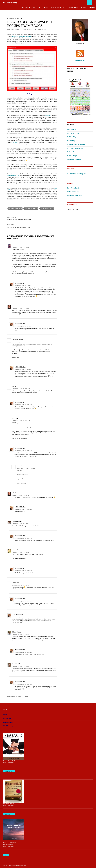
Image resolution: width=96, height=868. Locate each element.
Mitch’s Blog (71, 141)
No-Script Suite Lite (13, 176)
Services (92, 8)
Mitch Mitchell (28, 30)
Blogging (11, 18)
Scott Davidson (17, 664)
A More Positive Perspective (76, 144)
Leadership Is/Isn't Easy (75, 196)
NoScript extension (31, 209)
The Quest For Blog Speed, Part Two (32, 226)
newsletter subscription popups (21, 36)
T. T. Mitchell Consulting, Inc (76, 174)
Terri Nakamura (18, 339)
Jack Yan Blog (72, 137)
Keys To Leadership (73, 188)
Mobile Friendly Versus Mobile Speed (32, 218)
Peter (14, 306)
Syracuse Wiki (72, 129)
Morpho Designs (72, 156)
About (46, 8)
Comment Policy (73, 8)
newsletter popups (15, 209)
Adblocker (15, 142)
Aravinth (19, 466)
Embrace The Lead (73, 192)
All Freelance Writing (74, 159)
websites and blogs (47, 209)
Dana (14, 245)
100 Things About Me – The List (31, 8)
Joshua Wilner (72, 152)
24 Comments (41, 30)
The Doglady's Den (73, 133)
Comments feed (8, 722)
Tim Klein (16, 583)
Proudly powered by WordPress (17, 866)
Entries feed (7, 718)
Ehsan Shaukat (17, 632)
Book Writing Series (58, 8)
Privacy (83, 8)
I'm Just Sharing (10, 3)
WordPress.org (8, 726)
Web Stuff (18, 18)
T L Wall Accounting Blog (75, 148)
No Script (48, 116)
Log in (5, 715)
